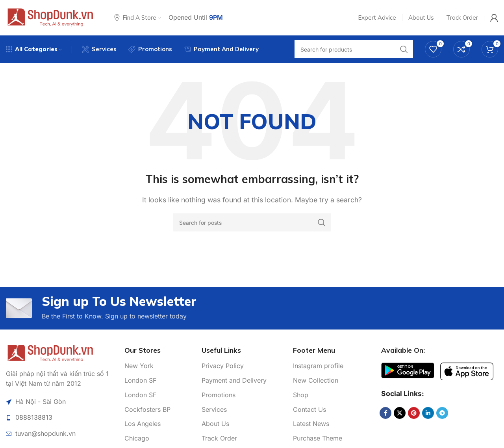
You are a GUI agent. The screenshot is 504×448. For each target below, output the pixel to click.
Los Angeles (143, 424)
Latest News (311, 424)
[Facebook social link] (385, 413)
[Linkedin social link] (428, 413)
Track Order (219, 438)
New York (139, 366)
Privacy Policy (223, 366)
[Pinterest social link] (414, 413)
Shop (301, 395)
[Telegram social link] (442, 413)
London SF (140, 380)
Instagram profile (318, 366)
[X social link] (400, 413)
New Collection (316, 380)
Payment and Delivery (234, 380)
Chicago (137, 438)
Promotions (219, 395)
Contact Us (309, 409)
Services (214, 409)
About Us (215, 424)
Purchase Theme (318, 438)
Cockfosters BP (147, 409)
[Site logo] (50, 17)
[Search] (252, 222)
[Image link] (50, 352)
